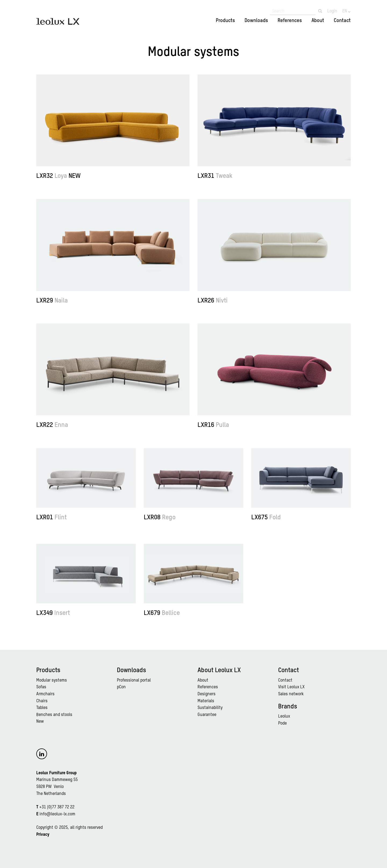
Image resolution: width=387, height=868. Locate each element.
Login (332, 11)
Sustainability (210, 708)
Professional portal (134, 680)
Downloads (256, 21)
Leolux (284, 716)
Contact (342, 21)
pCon (121, 687)
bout (204, 680)
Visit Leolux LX (291, 687)
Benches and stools (54, 715)
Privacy (43, 835)
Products (225, 21)
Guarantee (207, 715)
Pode (282, 723)
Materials (206, 701)
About (318, 21)
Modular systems (52, 680)
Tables (42, 708)
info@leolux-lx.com (57, 814)
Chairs (42, 701)
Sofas (41, 687)
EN (345, 11)
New (40, 722)
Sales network (291, 694)
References (290, 21)
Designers (207, 694)
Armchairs (45, 694)
